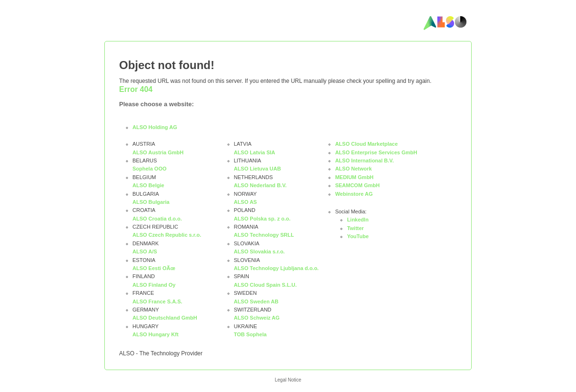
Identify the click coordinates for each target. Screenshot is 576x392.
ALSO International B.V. (364, 161)
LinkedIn (358, 220)
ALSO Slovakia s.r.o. (259, 251)
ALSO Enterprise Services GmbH (376, 152)
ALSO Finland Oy (154, 285)
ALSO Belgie (148, 185)
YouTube (358, 236)
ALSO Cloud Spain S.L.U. (265, 285)
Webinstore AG (354, 194)
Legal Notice (288, 380)
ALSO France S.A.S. (157, 302)
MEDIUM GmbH (354, 177)
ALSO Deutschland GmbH (165, 318)
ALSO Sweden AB (256, 302)
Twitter (355, 228)
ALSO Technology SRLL (264, 235)
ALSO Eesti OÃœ (154, 268)
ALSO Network (353, 169)
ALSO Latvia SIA (255, 152)
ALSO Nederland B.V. (260, 185)
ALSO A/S (145, 251)
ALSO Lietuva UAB (258, 169)
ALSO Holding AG (155, 127)
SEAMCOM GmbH (357, 185)
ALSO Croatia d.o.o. (157, 219)
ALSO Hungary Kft (156, 334)
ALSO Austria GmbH (158, 152)
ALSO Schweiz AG (257, 318)
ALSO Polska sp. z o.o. (262, 219)
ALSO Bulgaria (151, 202)
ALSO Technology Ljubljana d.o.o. (276, 268)
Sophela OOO (150, 169)
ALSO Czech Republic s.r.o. (167, 235)
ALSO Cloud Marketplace (366, 144)
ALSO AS (246, 202)
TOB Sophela (250, 334)
